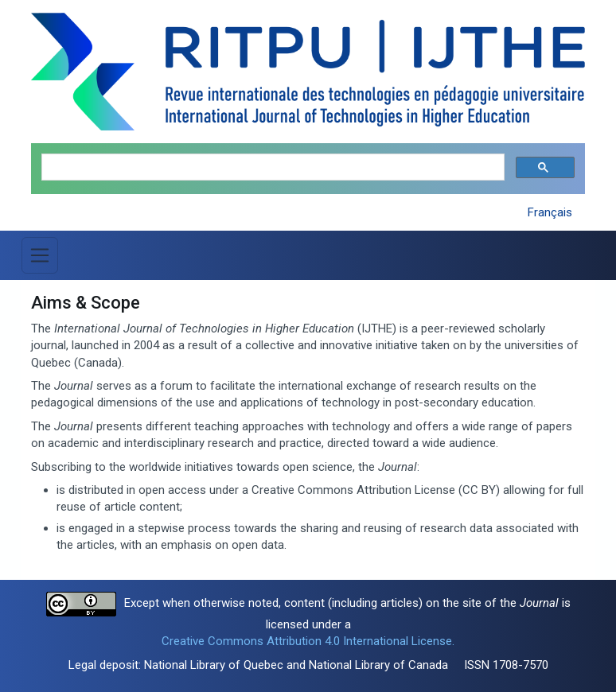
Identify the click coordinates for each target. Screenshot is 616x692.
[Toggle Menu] (40, 255)
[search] (271, 167)
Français (550, 212)
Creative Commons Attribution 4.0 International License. (308, 641)
